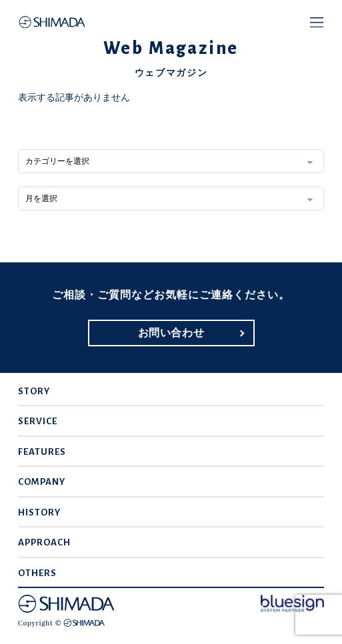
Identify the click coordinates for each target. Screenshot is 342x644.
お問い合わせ (171, 333)
